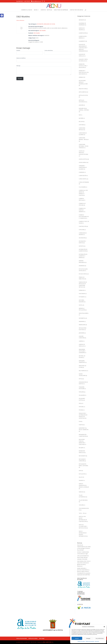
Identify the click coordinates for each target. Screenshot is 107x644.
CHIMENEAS (82, 172)
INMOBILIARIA (82, 325)
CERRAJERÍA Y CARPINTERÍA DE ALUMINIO (83, 167)
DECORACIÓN (40, 24)
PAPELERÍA (81, 392)
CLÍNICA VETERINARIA (84, 182)
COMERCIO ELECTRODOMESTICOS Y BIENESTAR (84, 217)
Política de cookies (81, 641)
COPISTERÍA (82, 230)
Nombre (18, 50)
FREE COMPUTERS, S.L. (48, 642)
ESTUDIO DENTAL (83, 274)
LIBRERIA (81, 341)
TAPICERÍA (81, 505)
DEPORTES (81, 246)
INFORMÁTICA (82, 318)
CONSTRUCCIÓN (83, 226)
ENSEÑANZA (82, 266)
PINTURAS (81, 407)
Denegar (88, 638)
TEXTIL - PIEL (82, 513)
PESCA (80, 403)
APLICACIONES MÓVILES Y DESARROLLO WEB (83, 82)
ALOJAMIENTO (82, 41)
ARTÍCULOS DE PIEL (83, 95)
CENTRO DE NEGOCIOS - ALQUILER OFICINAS (83, 153)
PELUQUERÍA (82, 395)
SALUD (80, 477)
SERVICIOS (81, 492)
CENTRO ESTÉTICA (83, 159)
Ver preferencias (100, 638)
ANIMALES (81, 77)
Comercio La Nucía (27, 10)
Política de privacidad (90, 641)
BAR (80, 115)
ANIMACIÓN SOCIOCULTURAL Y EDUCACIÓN (83, 66)
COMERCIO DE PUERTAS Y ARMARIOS (82, 210)
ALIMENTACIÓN (82, 33)
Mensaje (18, 66)
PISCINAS (81, 410)
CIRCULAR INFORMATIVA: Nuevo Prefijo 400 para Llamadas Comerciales (83, 557)
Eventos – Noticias (46, 10)
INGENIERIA (82, 321)
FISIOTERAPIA (82, 294)
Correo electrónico (49, 50)
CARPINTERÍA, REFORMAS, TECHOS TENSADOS (84, 146)
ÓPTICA (81, 379)
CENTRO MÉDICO (83, 162)
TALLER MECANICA (83, 500)
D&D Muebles (43, 31)
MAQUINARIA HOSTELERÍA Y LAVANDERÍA (82, 351)
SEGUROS (81, 480)
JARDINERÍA (82, 333)
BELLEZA (81, 122)
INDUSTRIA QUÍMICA (84, 313)
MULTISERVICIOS (83, 371)
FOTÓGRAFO (82, 297)
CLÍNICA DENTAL (83, 179)
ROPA (80, 471)
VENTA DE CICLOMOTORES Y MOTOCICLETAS (83, 526)
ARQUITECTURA (82, 89)
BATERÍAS (81, 118)
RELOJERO (81, 448)
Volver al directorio (20, 20)
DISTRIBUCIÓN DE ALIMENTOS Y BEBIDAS (83, 256)
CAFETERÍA (81, 125)
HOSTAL (81, 305)
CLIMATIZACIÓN (83, 176)
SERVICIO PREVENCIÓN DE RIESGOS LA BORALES (84, 485)
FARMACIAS (82, 290)
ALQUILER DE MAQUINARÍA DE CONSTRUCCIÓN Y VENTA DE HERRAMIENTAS (83, 48)
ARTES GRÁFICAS (83, 92)
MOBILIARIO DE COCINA (49, 24)
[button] (2, 16)
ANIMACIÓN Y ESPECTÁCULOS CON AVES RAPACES (84, 72)
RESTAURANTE (82, 456)
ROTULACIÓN (82, 474)
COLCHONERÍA (82, 187)
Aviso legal (97, 641)
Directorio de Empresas (61, 10)
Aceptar (77, 638)
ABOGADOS (82, 20)
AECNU (36, 10)
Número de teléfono (21, 58)
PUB (80, 421)
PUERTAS (81, 425)
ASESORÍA (81, 105)
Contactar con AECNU (76, 10)
